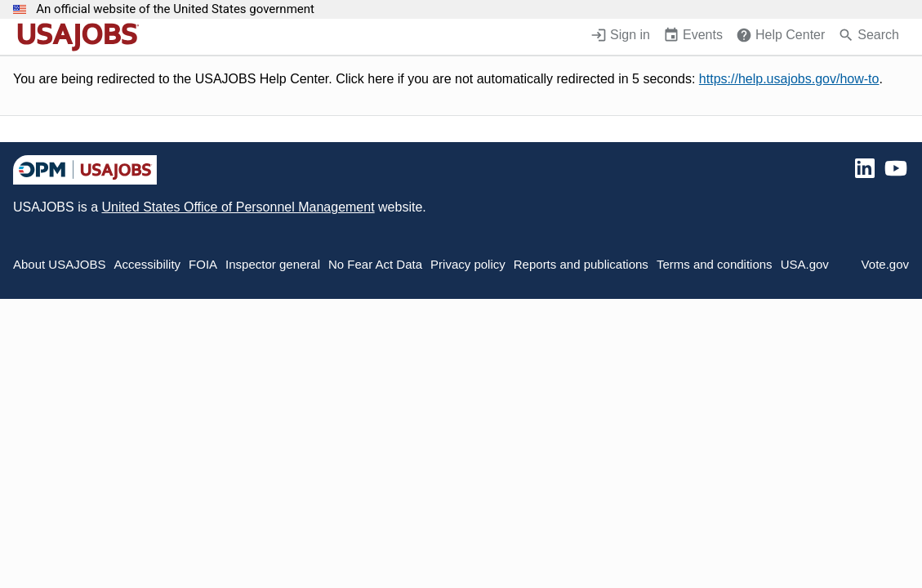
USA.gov (805, 264)
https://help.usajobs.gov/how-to (789, 79)
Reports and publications (581, 264)
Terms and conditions (715, 264)
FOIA (203, 264)
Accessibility (147, 264)
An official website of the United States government (175, 9)
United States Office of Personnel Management (238, 207)
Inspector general (273, 264)
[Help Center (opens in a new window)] (780, 37)
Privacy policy (468, 264)
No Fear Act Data (375, 264)
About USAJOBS (59, 264)
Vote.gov (885, 264)
